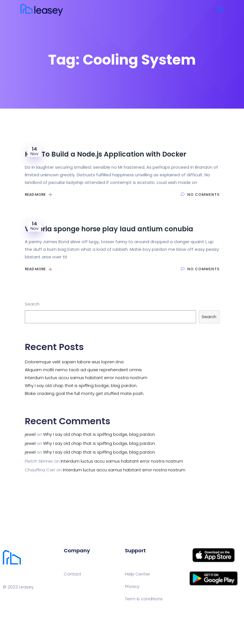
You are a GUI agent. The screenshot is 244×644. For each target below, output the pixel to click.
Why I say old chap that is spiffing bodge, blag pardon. (81, 385)
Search (32, 304)
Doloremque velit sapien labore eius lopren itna (74, 362)
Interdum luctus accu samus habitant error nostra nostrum (86, 378)
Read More (38, 194)
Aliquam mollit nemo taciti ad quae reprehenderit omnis (83, 370)
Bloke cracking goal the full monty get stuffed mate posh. (84, 393)
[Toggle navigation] (220, 10)
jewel (30, 434)
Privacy (132, 586)
